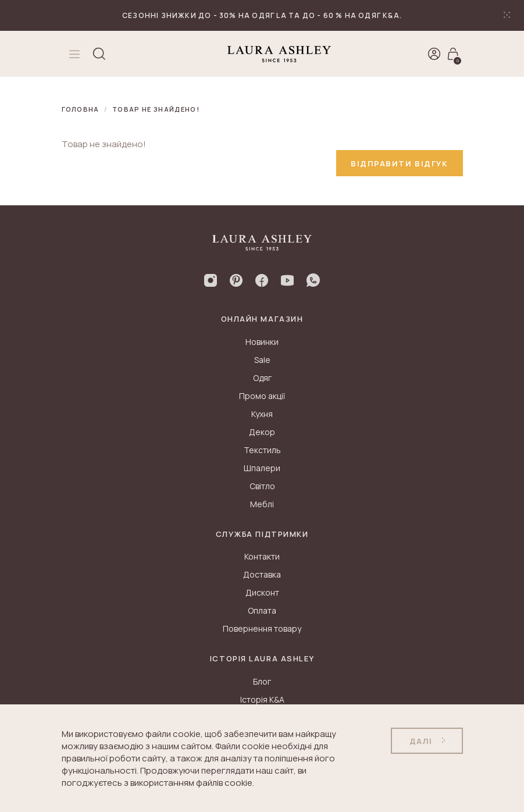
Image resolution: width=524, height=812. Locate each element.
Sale (262, 360)
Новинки (262, 342)
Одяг (262, 378)
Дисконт (262, 592)
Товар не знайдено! (156, 109)
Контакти (262, 556)
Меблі (262, 504)
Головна (81, 109)
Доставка (262, 574)
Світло (262, 486)
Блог (262, 681)
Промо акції (262, 396)
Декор (262, 432)
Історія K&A (262, 699)
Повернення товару (262, 628)
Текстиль (262, 450)
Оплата (262, 610)
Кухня (262, 414)
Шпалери (262, 468)
